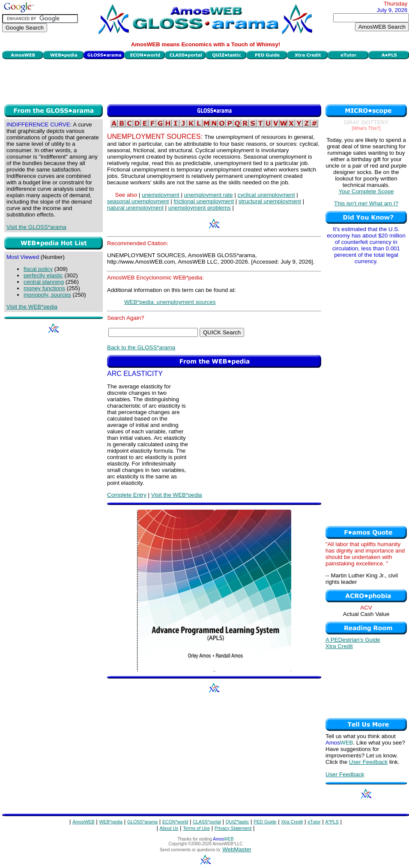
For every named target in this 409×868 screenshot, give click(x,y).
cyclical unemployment (266, 195)
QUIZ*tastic (237, 822)
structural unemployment (270, 201)
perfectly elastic (43, 275)
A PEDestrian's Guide (353, 640)
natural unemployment (135, 208)
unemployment (160, 195)
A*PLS (332, 822)
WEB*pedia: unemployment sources (170, 302)
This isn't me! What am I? (366, 203)
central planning (44, 282)
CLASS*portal (207, 822)
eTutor (314, 822)
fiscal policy (38, 269)
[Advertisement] (206, 81)
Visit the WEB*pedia (32, 307)
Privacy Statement (233, 828)
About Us (169, 828)
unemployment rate (209, 195)
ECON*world (175, 822)
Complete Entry (127, 495)
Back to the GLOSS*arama (141, 347)
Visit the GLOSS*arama (36, 227)
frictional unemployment (204, 201)
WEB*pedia (111, 822)
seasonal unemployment (138, 201)
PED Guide (265, 822)
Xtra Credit (339, 646)
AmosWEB (84, 822)
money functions (44, 288)
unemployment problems (200, 208)
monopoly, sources (47, 295)
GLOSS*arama (142, 822)
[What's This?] (366, 128)
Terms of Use (196, 828)
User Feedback (368, 762)
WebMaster (237, 849)
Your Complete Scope (366, 191)
